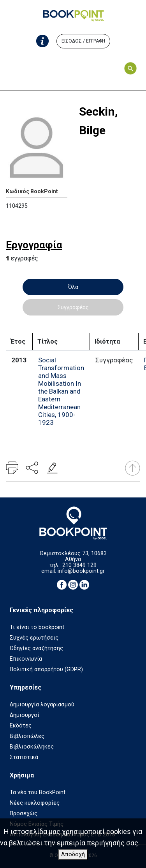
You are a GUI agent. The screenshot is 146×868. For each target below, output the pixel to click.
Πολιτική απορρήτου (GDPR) (46, 669)
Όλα (73, 287)
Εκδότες (21, 726)
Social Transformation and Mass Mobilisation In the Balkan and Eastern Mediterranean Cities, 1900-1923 (61, 391)
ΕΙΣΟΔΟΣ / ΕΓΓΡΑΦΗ (83, 41)
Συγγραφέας (73, 307)
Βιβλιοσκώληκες (32, 747)
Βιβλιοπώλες (27, 736)
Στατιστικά (24, 757)
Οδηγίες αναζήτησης (36, 648)
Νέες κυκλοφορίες (35, 803)
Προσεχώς (24, 814)
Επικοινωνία (26, 659)
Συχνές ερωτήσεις (34, 638)
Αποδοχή (73, 855)
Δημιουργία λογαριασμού (42, 705)
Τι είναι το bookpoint (37, 627)
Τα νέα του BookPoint (38, 792)
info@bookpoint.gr (81, 571)
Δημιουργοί (25, 715)
